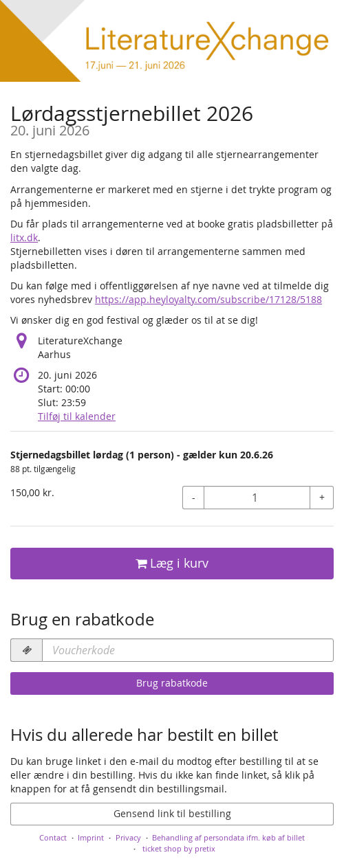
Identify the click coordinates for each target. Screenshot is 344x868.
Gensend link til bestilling (172, 813)
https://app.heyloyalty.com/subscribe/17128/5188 (208, 299)
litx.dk (24, 237)
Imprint (91, 837)
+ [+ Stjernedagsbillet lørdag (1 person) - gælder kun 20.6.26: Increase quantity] (322, 497)
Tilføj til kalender (77, 416)
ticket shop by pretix (179, 848)
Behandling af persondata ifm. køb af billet (228, 837)
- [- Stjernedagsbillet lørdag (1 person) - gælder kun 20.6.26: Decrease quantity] (194, 497)
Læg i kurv (172, 563)
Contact (53, 837)
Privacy (128, 837)
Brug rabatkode (172, 683)
